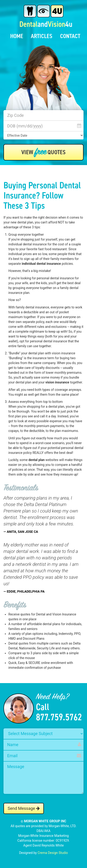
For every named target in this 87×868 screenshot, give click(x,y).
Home (17, 36)
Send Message (24, 808)
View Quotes (43, 152)
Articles (42, 36)
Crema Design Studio (53, 853)
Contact (70, 36)
